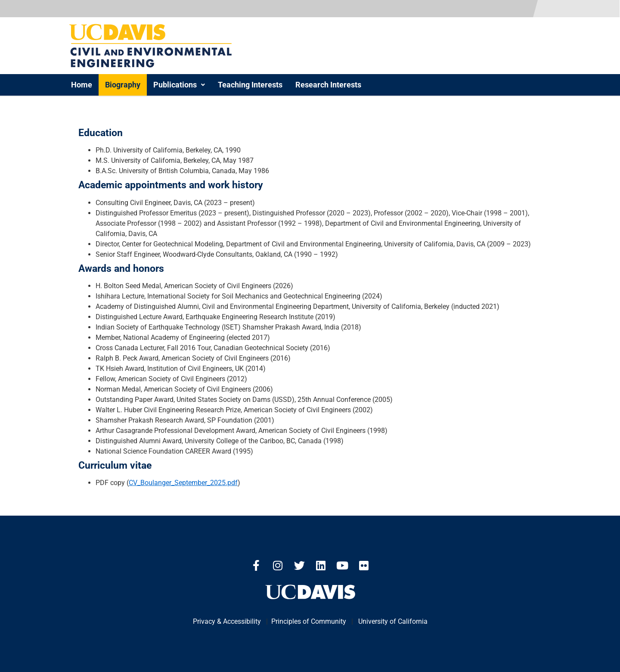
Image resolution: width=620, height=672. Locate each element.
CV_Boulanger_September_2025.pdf (183, 483)
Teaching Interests (250, 85)
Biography (123, 85)
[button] (179, 85)
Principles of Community (309, 621)
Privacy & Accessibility (227, 621)
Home (82, 85)
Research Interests (328, 85)
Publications (179, 85)
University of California (393, 621)
